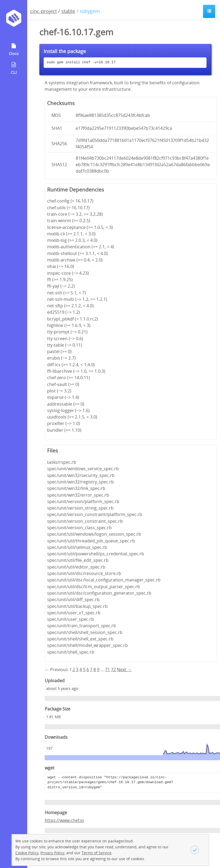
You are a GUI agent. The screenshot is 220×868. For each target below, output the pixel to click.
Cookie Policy (27, 853)
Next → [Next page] (124, 670)
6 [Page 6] (88, 670)
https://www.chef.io (64, 820)
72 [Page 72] (113, 670)
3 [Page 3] (77, 670)
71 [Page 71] (107, 670)
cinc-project (43, 11)
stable (68, 11)
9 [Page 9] (98, 670)
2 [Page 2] (74, 670)
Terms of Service (97, 853)
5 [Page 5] (84, 670)
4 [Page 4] (81, 670)
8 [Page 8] (95, 670)
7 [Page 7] (91, 670)
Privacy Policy (52, 853)
